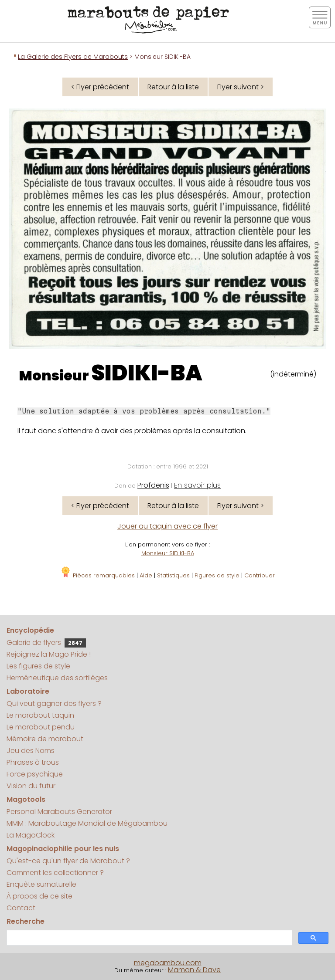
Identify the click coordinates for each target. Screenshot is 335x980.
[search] (149, 938)
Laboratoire (28, 691)
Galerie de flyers (46, 643)
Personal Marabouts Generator (59, 812)
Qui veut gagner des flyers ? (54, 704)
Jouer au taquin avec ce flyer (167, 526)
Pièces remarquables (97, 575)
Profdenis (153, 485)
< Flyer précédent (100, 87)
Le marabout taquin (40, 715)
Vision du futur (31, 786)
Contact (21, 908)
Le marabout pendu (41, 727)
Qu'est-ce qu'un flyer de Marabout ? (68, 861)
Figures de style (217, 575)
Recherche (26, 921)
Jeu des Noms (31, 751)
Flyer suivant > (241, 87)
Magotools (26, 799)
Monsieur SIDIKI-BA (168, 553)
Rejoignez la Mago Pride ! (49, 654)
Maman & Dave (194, 970)
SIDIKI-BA (147, 373)
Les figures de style (38, 666)
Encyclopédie (30, 630)
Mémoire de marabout (45, 739)
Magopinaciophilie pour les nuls (63, 849)
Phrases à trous (33, 762)
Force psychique (35, 774)
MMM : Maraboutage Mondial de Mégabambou (87, 823)
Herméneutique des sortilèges (57, 678)
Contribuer (260, 575)
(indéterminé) (293, 374)
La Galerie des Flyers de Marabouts (73, 57)
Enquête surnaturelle (41, 884)
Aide (146, 575)
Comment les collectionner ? (55, 873)
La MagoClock (31, 835)
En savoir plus (197, 485)
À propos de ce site (39, 896)
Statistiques (173, 575)
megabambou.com (168, 963)
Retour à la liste (173, 87)
